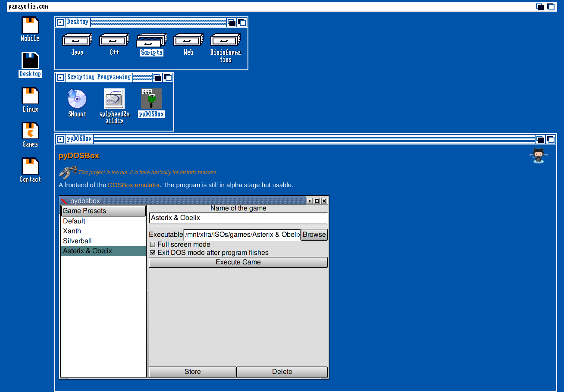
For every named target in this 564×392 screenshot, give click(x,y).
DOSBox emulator (134, 185)
